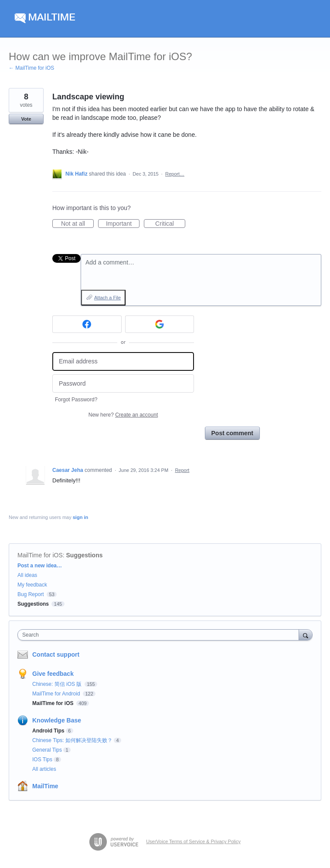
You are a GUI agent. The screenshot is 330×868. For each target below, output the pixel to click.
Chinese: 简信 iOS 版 (58, 684)
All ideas (27, 575)
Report (182, 470)
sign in (80, 517)
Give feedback (53, 674)
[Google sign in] (160, 324)
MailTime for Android (57, 694)
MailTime (45, 786)
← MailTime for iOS (31, 68)
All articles (44, 769)
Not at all (77, 224)
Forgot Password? (76, 400)
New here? (123, 415)
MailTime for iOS (40, 555)
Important (123, 224)
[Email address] (123, 361)
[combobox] (160, 635)
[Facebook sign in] (87, 324)
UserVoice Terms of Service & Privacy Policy (193, 841)
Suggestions (85, 555)
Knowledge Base (57, 720)
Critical (170, 224)
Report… (175, 174)
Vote (26, 119)
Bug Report (31, 594)
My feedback (32, 585)
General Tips (47, 750)
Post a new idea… (40, 566)
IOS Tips (42, 759)
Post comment (232, 433)
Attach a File (107, 298)
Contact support (56, 654)
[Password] (123, 384)
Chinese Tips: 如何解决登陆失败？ (72, 740)
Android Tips (48, 731)
